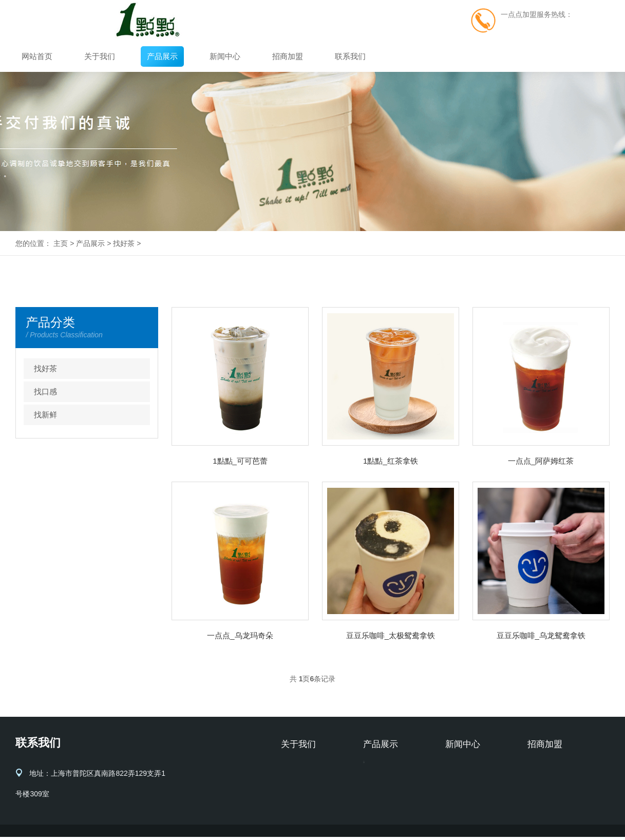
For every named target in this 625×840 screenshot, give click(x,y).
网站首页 (37, 56)
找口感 (45, 392)
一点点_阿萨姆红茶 (541, 461)
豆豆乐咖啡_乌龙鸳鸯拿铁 (541, 635)
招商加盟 (288, 56)
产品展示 (162, 56)
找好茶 (124, 243)
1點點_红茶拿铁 (391, 461)
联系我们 (350, 56)
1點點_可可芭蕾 (240, 461)
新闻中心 (225, 56)
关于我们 (100, 56)
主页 (61, 243)
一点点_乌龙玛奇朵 (240, 635)
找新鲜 (45, 415)
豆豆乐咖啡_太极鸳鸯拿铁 (391, 635)
